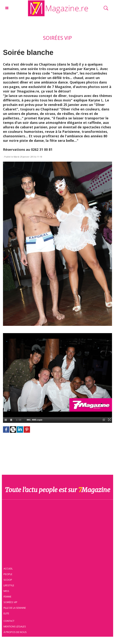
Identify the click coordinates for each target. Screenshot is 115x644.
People (9, 574)
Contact (10, 621)
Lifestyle (10, 585)
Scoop (8, 580)
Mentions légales (15, 626)
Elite (7, 613)
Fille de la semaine (16, 608)
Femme (8, 596)
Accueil (9, 568)
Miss (7, 591)
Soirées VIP (11, 602)
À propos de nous (16, 632)
